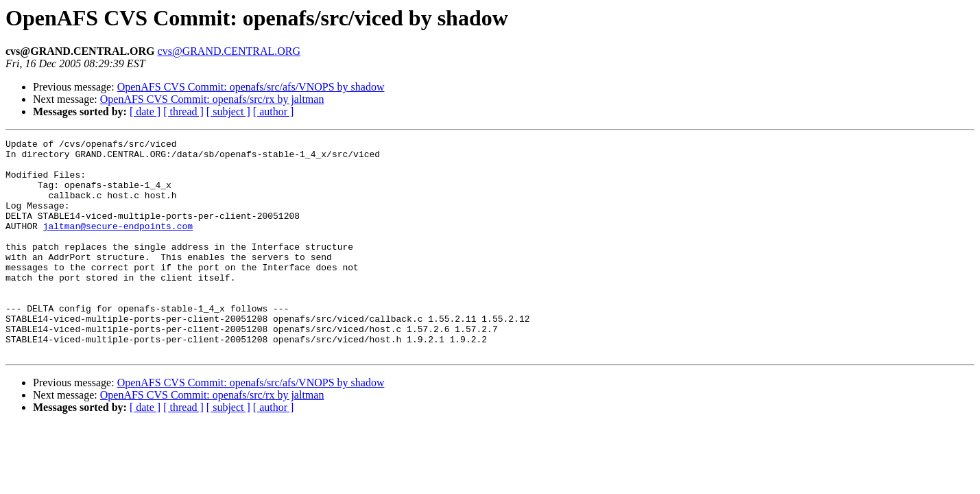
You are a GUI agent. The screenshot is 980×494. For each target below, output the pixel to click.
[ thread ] (183, 111)
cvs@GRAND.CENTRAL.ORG (229, 51)
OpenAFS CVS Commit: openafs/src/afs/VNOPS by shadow (251, 87)
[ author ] (274, 111)
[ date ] (145, 111)
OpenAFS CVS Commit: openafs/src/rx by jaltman (212, 99)
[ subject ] (228, 111)
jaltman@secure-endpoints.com (118, 244)
